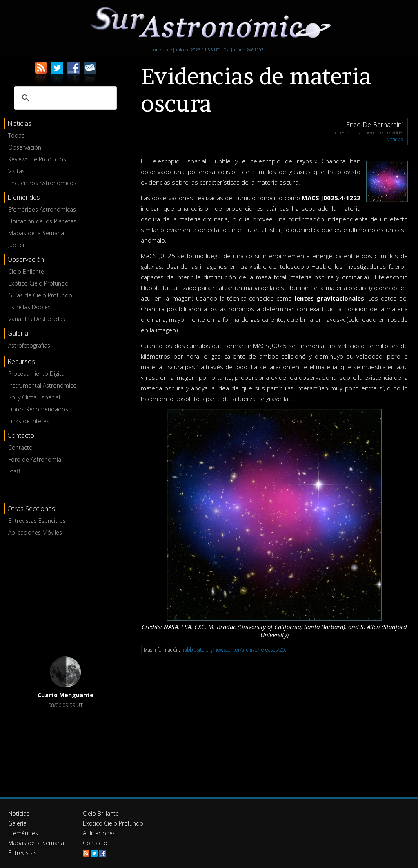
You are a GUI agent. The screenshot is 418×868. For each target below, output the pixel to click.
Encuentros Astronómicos (42, 183)
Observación (25, 147)
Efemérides (23, 833)
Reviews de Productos (37, 159)
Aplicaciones (99, 833)
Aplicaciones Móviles (35, 532)
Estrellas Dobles (29, 307)
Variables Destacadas (37, 319)
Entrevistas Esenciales (37, 521)
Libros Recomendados (38, 409)
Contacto (20, 447)
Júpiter (17, 245)
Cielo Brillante (26, 271)
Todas (16, 135)
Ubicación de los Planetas (42, 221)
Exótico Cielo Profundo (38, 283)
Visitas (17, 171)
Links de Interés (29, 421)
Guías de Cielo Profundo (40, 295)
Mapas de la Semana (36, 233)
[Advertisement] (65, 595)
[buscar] (64, 98)
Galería (17, 823)
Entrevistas (22, 853)
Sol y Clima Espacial (34, 397)
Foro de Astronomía (35, 459)
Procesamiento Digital (37, 374)
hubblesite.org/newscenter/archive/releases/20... (235, 650)
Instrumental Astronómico (42, 385)
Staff (14, 471)
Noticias (395, 139)
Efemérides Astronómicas (42, 209)
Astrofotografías (29, 345)
